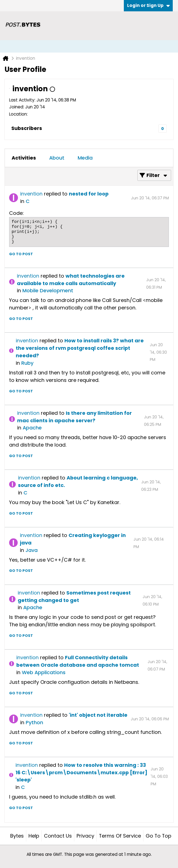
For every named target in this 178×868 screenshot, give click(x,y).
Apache (32, 428)
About (57, 158)
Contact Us (58, 836)
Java (32, 550)
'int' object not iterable (98, 715)
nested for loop (89, 194)
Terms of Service (120, 836)
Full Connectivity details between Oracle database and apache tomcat (78, 661)
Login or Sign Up (148, 5)
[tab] (24, 158)
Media (85, 158)
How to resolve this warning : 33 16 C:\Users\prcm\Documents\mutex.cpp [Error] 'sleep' (81, 772)
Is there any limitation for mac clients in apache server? (74, 417)
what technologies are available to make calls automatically (71, 280)
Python (34, 722)
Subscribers (27, 128)
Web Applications (44, 672)
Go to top (159, 836)
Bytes (17, 836)
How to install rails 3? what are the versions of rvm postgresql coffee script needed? (80, 348)
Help (34, 836)
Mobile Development (48, 290)
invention (31, 194)
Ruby (27, 363)
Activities (24, 158)
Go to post (21, 254)
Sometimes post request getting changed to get (74, 596)
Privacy (85, 836)
